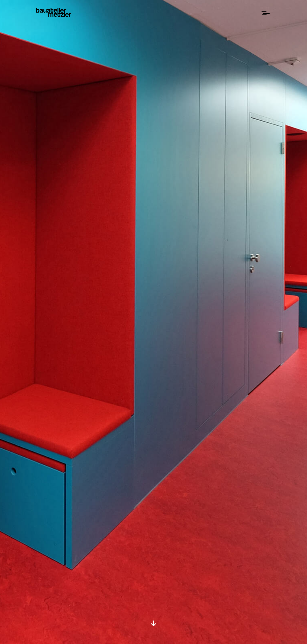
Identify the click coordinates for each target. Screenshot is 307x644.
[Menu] (265, 13)
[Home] (54, 12)
